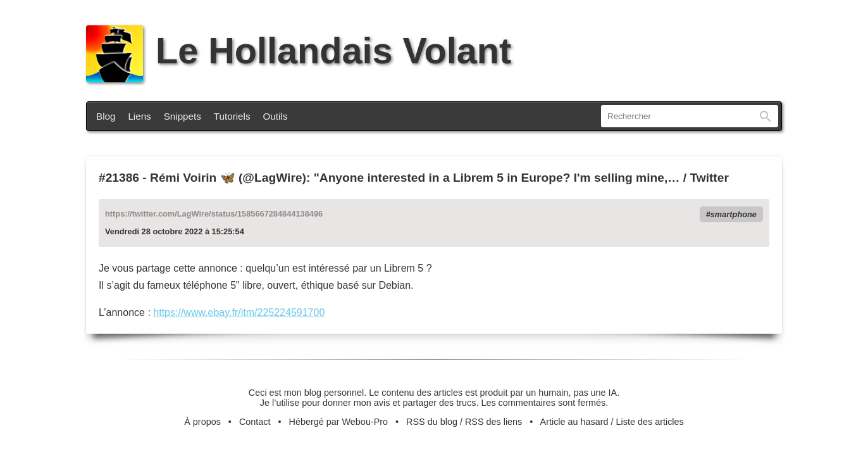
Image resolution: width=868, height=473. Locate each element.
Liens (139, 116)
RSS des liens (493, 422)
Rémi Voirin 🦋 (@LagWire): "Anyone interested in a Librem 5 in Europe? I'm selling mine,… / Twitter (439, 178)
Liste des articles (650, 422)
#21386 (119, 178)
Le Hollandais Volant (299, 51)
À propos (202, 422)
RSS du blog (432, 422)
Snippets (183, 116)
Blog (106, 116)
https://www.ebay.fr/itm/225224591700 (239, 312)
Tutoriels (232, 116)
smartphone (734, 214)
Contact (255, 422)
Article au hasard (574, 422)
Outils (276, 116)
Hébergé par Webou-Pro (339, 422)
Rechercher (766, 116)
